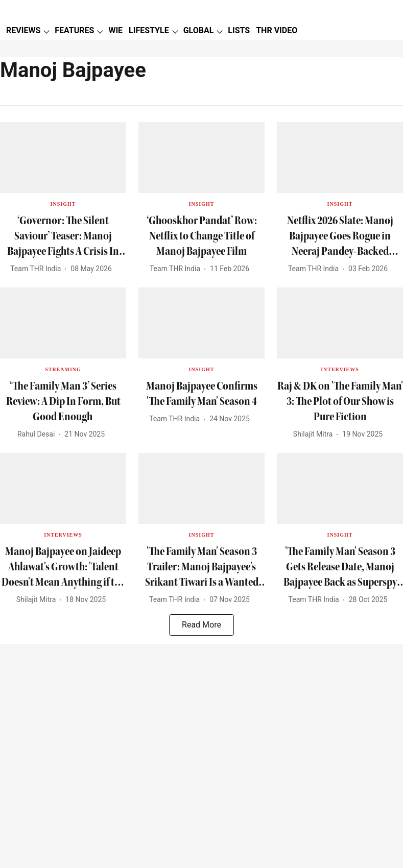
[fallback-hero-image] (63, 158)
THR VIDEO (277, 30)
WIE (115, 30)
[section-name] (63, 203)
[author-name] (38, 269)
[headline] (63, 236)
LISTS (239, 30)
